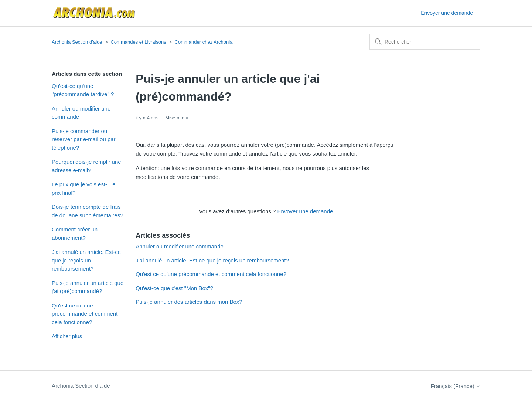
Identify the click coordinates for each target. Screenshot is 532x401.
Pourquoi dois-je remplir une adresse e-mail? (86, 166)
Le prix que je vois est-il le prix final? (84, 188)
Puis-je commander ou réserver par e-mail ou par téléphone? (84, 139)
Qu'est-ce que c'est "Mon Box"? (174, 288)
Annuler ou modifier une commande (81, 113)
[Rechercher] (425, 42)
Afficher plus (67, 336)
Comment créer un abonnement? (75, 234)
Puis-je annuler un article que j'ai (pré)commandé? (88, 287)
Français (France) (455, 386)
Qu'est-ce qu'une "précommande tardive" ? (83, 90)
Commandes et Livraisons (138, 42)
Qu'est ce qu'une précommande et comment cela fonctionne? (85, 314)
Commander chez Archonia (204, 42)
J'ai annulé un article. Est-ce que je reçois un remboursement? (86, 260)
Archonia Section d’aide (77, 42)
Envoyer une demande (447, 13)
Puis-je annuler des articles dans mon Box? (189, 302)
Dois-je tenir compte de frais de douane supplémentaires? (87, 211)
